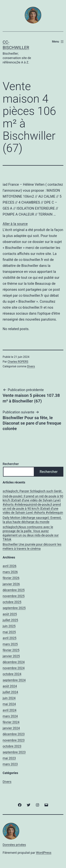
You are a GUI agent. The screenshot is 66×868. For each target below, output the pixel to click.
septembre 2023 (14, 752)
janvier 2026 (11, 584)
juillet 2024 (10, 692)
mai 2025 (9, 632)
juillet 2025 (10, 620)
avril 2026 (10, 566)
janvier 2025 (11, 656)
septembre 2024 (14, 680)
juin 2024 (9, 698)
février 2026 (11, 578)
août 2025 (10, 614)
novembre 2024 (14, 668)
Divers (31, 366)
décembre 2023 (14, 734)
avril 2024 (10, 710)
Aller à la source (15, 224)
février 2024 (11, 722)
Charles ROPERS (18, 362)
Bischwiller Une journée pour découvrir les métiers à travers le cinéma (32, 546)
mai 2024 (9, 704)
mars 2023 (10, 764)
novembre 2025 (14, 596)
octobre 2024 (12, 674)
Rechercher (11, 464)
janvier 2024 (11, 728)
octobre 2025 (12, 602)
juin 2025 (9, 626)
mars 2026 (10, 572)
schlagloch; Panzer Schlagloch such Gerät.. (33, 491)
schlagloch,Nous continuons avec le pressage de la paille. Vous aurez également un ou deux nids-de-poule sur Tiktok (31, 533)
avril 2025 (10, 638)
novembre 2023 (14, 740)
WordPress (44, 853)
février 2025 (11, 650)
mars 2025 (10, 644)
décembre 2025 (14, 590)
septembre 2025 (14, 608)
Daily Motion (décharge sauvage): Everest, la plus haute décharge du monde (32, 520)
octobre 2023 (12, 746)
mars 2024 (10, 716)
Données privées (14, 845)
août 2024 (10, 686)
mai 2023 (9, 758)
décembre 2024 (14, 662)
